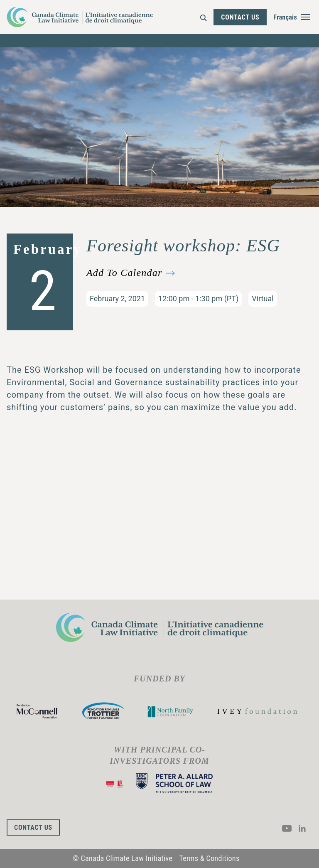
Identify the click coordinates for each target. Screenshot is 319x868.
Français (285, 17)
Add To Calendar (124, 273)
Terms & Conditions (209, 858)
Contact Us (240, 17)
